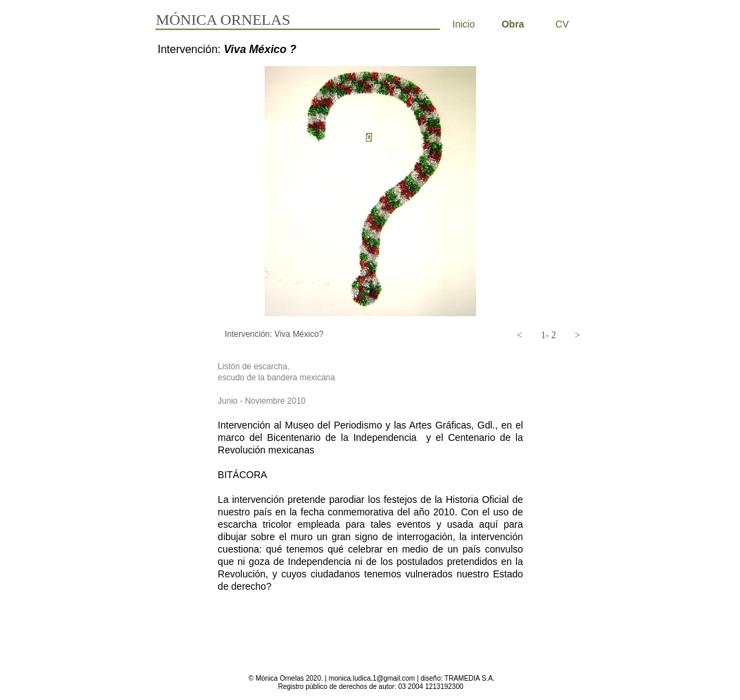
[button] (519, 336)
